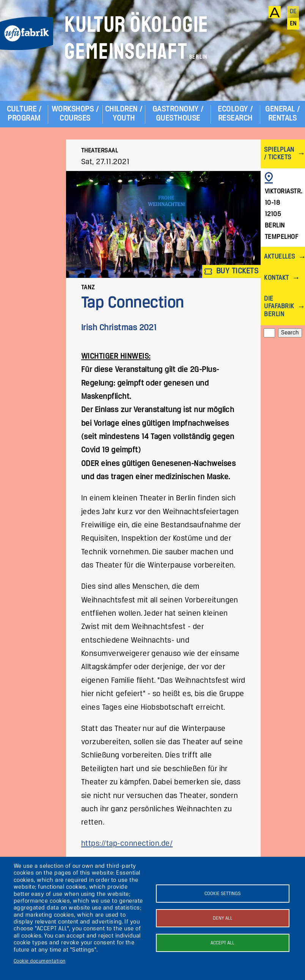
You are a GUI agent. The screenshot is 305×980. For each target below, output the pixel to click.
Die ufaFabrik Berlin (279, 307)
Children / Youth (124, 114)
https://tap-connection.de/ (127, 844)
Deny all (223, 918)
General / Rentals (282, 114)
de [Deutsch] (293, 12)
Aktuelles (279, 257)
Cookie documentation (40, 961)
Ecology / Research (235, 114)
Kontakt (276, 278)
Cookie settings (222, 894)
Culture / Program (24, 114)
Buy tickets (231, 271)
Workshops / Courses (75, 114)
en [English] (293, 24)
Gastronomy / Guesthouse (178, 114)
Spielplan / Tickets (279, 154)
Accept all (222, 943)
